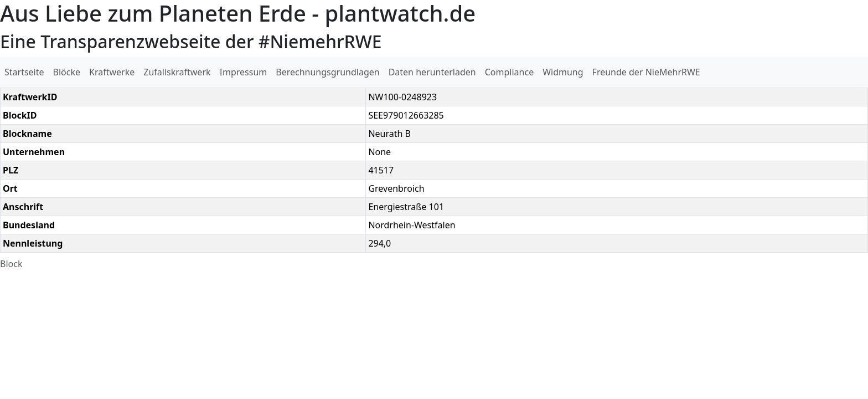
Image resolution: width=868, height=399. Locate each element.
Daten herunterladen (432, 72)
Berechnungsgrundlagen (327, 72)
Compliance (509, 72)
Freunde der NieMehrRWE (646, 72)
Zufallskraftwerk (177, 72)
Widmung (563, 72)
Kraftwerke (112, 72)
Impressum (244, 72)
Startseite (24, 72)
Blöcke (67, 72)
